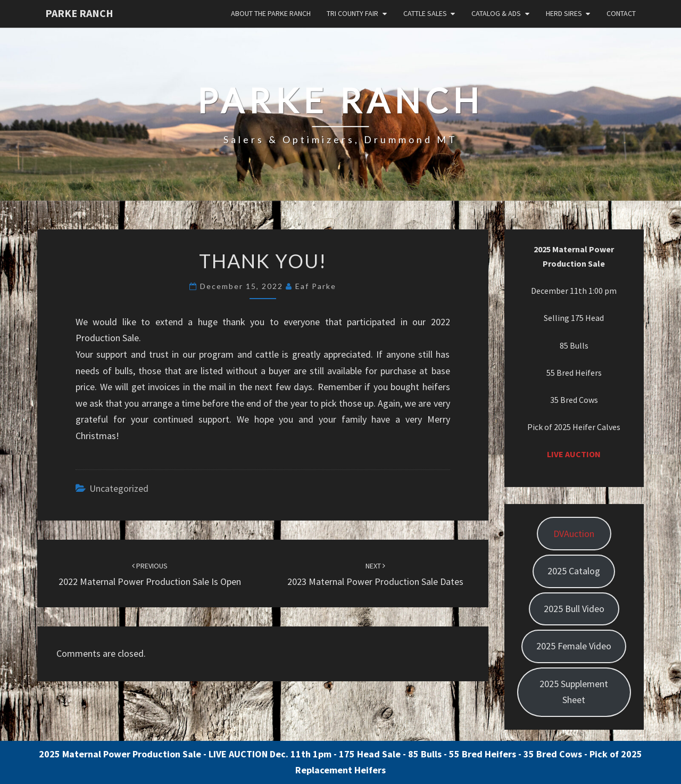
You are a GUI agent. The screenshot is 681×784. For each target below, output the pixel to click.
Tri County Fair (352, 13)
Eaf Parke (316, 286)
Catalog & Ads (496, 13)
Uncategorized (119, 488)
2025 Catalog (574, 571)
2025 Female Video (574, 646)
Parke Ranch (79, 13)
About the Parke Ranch (271, 13)
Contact (621, 13)
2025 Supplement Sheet (574, 692)
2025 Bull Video (574, 609)
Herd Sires (564, 13)
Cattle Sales (425, 13)
